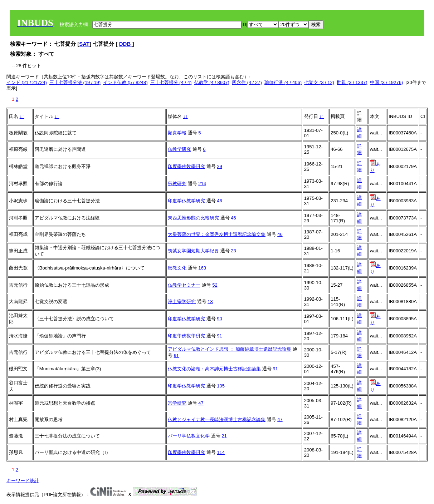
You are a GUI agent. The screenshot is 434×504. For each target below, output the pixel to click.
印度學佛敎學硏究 (186, 166)
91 (219, 336)
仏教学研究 (179, 149)
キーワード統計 (23, 481)
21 (224, 436)
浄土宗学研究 (182, 302)
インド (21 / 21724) (27, 82)
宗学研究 (177, 403)
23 (233, 251)
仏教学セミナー (184, 285)
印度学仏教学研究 (186, 201)
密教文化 (177, 268)
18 (210, 302)
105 (221, 386)
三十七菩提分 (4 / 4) (171, 82)
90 (219, 319)
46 (219, 201)
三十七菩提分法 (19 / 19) (75, 82)
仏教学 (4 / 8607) (212, 82)
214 (202, 184)
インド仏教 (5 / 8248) (125, 82)
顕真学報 (177, 133)
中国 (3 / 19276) (387, 82)
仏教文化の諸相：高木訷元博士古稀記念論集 (214, 369)
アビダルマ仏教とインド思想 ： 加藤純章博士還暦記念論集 (230, 349)
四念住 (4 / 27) (247, 82)
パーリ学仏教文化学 (189, 436)
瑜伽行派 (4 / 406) (283, 82)
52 (215, 285)
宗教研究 (177, 184)
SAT (84, 44)
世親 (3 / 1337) (352, 82)
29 (219, 166)
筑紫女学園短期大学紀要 (193, 251)
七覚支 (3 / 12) (319, 82)
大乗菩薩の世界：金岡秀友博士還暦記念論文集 (217, 234)
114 (221, 452)
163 (202, 268)
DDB (126, 44)
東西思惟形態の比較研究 (193, 218)
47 (201, 403)
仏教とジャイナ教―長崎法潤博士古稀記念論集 (217, 419)
